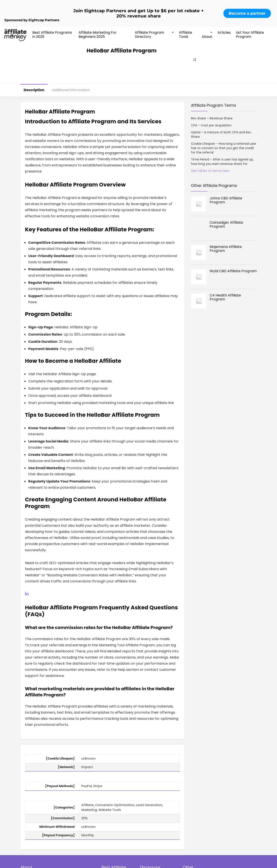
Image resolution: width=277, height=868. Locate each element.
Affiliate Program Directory (149, 35)
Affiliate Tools (186, 35)
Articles (224, 32)
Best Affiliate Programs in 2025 (52, 35)
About (207, 37)
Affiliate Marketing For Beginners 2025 (98, 35)
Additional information (71, 90)
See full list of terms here (210, 171)
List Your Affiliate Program (250, 35)
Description (34, 90)
